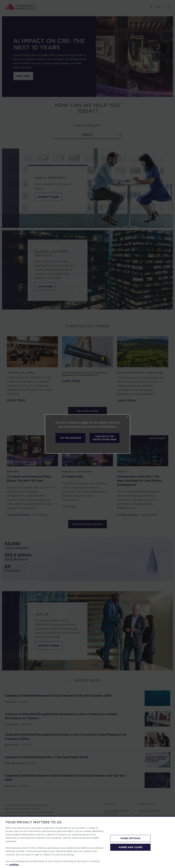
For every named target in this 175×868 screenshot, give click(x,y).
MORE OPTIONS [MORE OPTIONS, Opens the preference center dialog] (130, 838)
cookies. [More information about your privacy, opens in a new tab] (14, 864)
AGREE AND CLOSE (130, 847)
